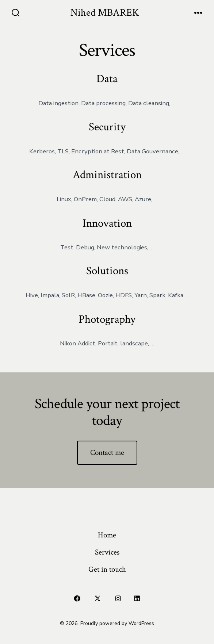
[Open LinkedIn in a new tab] (137, 599)
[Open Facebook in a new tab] (77, 599)
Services (107, 552)
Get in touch (107, 569)
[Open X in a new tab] (98, 599)
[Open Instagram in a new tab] (118, 599)
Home (107, 535)
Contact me (107, 453)
